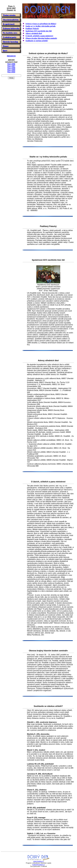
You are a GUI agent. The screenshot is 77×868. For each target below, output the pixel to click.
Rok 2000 (11, 72)
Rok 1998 (11, 68)
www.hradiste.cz (39, 861)
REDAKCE (11, 56)
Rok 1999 (11, 70)
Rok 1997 (11, 66)
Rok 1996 (11, 64)
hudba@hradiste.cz (38, 865)
